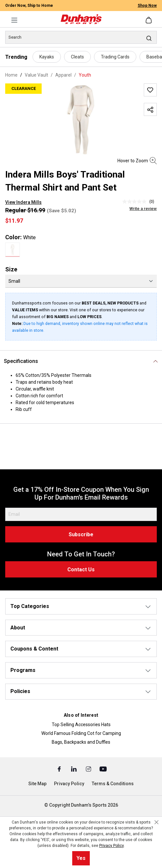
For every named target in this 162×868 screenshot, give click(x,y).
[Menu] (14, 20)
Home (11, 75)
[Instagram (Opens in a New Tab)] (89, 769)
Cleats (77, 57)
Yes (81, 858)
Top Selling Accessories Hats (81, 725)
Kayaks (47, 57)
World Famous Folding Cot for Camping (81, 733)
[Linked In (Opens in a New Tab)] (74, 769)
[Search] (81, 37)
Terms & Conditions (113, 784)
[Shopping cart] (149, 20)
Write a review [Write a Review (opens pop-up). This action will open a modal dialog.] (143, 209)
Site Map (37, 784)
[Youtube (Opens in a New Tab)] (103, 769)
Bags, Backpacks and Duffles (81, 742)
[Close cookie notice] (156, 822)
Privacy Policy (69, 784)
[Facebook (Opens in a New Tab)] (60, 769)
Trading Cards (115, 57)
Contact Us (81, 570)
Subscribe (81, 534)
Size (11, 269)
